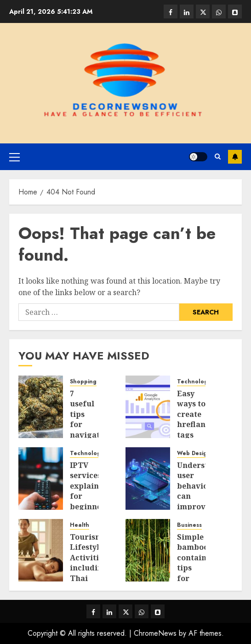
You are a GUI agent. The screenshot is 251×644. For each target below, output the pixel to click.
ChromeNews (155, 633)
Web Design (194, 453)
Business (189, 525)
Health (80, 525)
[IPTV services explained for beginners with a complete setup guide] (41, 479)
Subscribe (235, 157)
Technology (194, 382)
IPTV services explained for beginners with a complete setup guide (89, 506)
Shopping (83, 382)
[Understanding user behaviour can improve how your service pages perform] (148, 479)
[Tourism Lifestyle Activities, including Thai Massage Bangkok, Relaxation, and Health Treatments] (41, 550)
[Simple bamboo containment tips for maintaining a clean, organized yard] (148, 550)
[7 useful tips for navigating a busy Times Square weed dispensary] (41, 407)
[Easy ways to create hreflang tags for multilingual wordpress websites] (148, 407)
